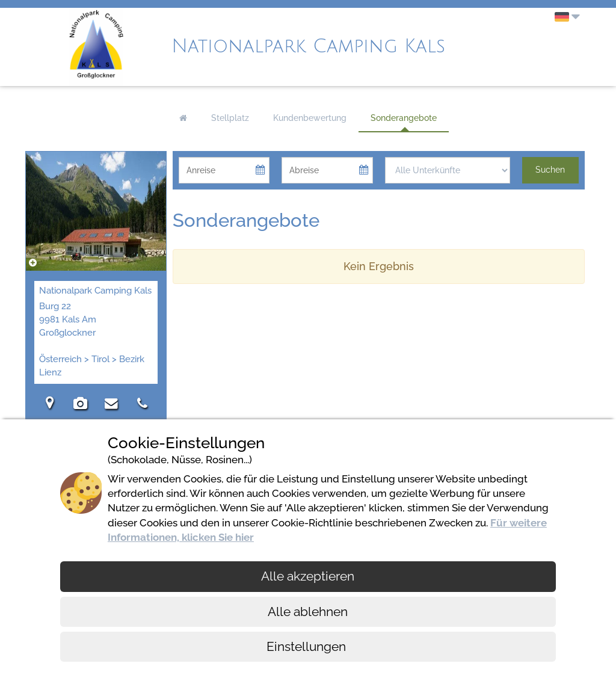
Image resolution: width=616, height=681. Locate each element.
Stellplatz (230, 118)
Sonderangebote (404, 118)
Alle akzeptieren (308, 576)
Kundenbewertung (310, 118)
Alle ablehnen (308, 612)
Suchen (550, 170)
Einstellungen (308, 646)
